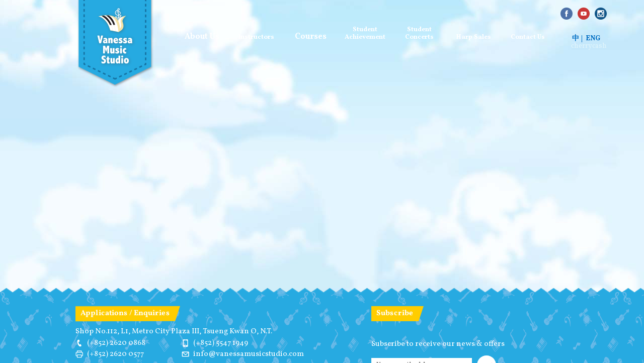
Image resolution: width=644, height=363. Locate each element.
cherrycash (589, 46)
